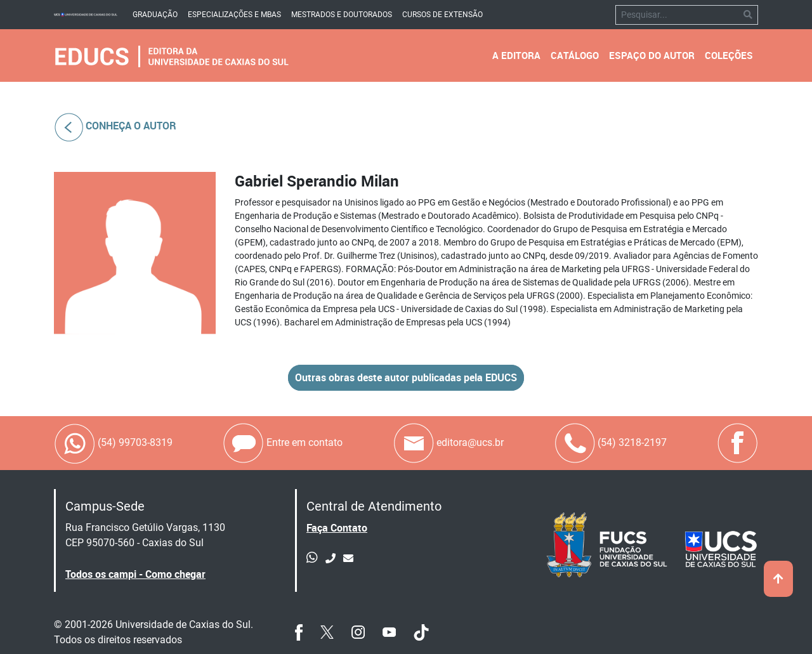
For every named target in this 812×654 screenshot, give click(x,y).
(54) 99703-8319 (113, 443)
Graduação (155, 15)
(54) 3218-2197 (610, 443)
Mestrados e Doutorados (342, 15)
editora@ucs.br (448, 443)
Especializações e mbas (234, 15)
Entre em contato (283, 443)
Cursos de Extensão (442, 15)
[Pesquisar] (677, 15)
